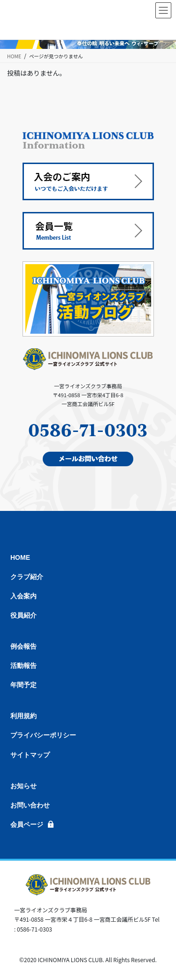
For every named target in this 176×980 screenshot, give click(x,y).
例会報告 (23, 646)
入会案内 (23, 596)
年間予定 (23, 685)
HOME (20, 557)
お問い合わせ (30, 805)
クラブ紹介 (27, 577)
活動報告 (23, 666)
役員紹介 (23, 615)
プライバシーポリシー (43, 735)
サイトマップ (30, 755)
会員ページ (27, 824)
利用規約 (23, 716)
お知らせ (23, 786)
